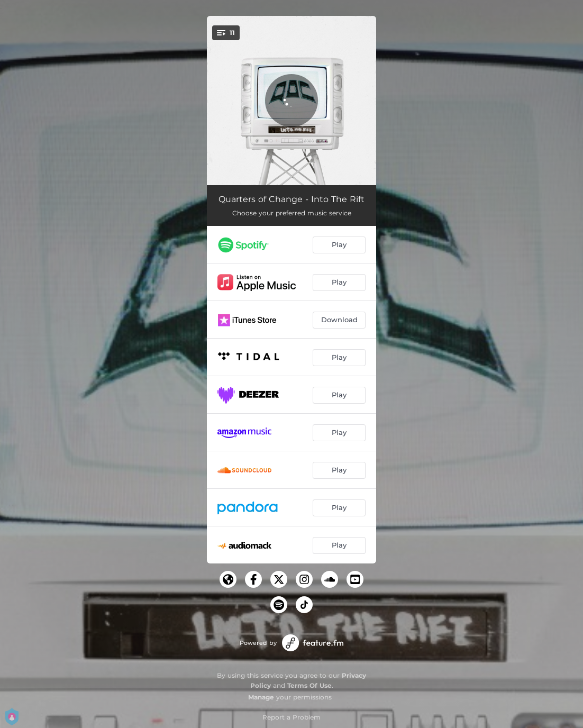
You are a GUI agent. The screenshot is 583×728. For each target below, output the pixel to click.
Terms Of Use (309, 685)
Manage (261, 697)
